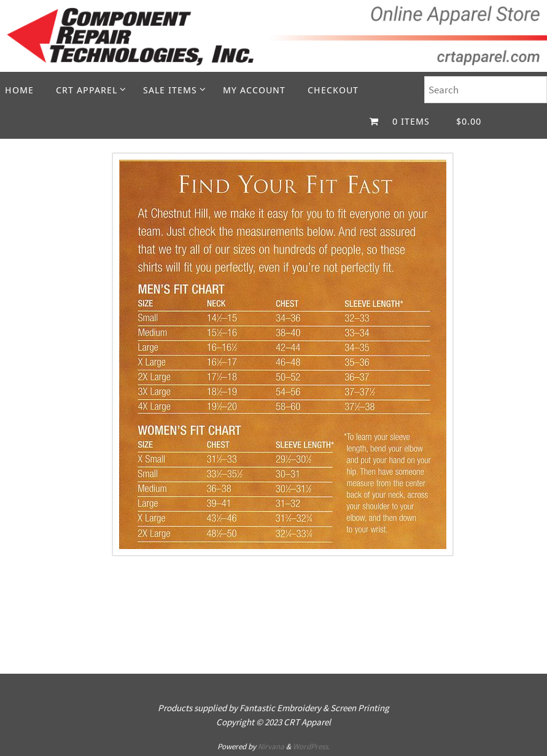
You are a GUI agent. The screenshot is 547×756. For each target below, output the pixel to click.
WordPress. (311, 746)
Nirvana (271, 746)
